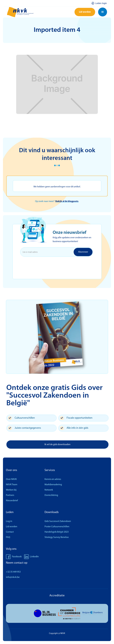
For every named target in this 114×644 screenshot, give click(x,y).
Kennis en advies (53, 479)
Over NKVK (11, 479)
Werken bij (11, 490)
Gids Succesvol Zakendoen (58, 521)
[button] (103, 12)
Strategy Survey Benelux (57, 537)
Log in (9, 521)
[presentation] (44, 264)
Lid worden (85, 12)
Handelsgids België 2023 (57, 532)
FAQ (8, 537)
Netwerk (49, 490)
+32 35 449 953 (13, 572)
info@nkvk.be (13, 577)
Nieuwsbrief (12, 501)
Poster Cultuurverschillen (57, 527)
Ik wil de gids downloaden (60, 445)
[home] (25, 12)
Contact (10, 532)
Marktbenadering (53, 485)
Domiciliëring (51, 495)
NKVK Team (12, 485)
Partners (10, 495)
